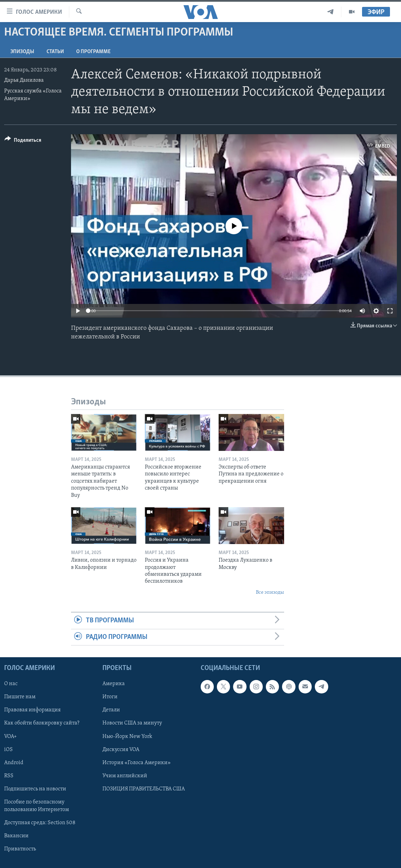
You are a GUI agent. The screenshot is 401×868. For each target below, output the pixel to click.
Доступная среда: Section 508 (40, 823)
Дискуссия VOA (121, 749)
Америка (114, 684)
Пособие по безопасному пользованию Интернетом (37, 806)
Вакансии (16, 836)
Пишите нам (20, 697)
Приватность (20, 849)
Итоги (110, 697)
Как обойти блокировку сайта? (42, 723)
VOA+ (11, 736)
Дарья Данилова (24, 80)
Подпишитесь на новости (35, 789)
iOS (8, 749)
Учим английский (125, 776)
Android (14, 762)
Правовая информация (32, 710)
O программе (93, 52)
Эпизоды (22, 52)
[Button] (23, 141)
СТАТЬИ (55, 52)
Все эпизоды (270, 593)
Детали (111, 710)
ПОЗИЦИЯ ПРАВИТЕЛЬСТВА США (144, 789)
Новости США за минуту (132, 723)
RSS (9, 776)
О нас (11, 684)
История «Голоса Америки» (137, 762)
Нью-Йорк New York (127, 736)
